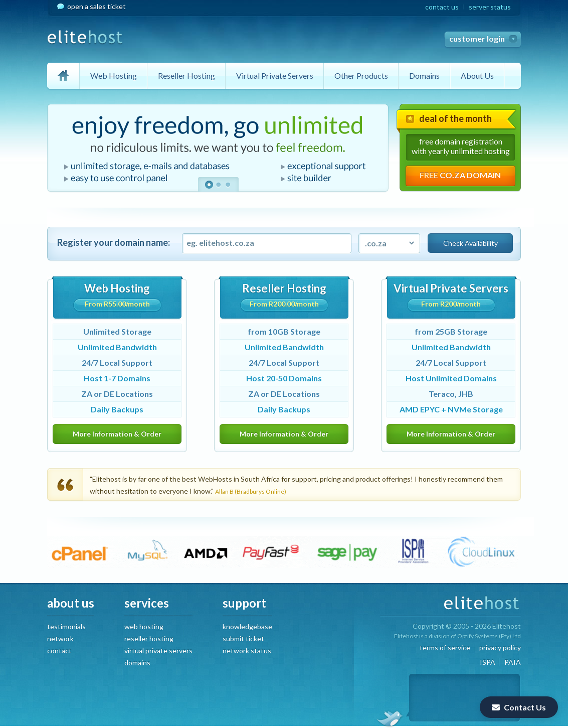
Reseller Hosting (186, 76)
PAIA (513, 662)
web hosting (144, 626)
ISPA (488, 662)
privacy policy (500, 647)
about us (71, 603)
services (147, 603)
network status (247, 650)
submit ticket (243, 638)
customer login (477, 38)
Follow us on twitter (389, 718)
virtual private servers (158, 650)
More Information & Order (117, 434)
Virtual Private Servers (275, 76)
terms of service (445, 647)
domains (137, 663)
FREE (460, 175)
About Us (477, 76)
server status (490, 7)
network (60, 638)
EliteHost (85, 38)
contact (59, 650)
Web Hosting (114, 76)
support (244, 603)
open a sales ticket (97, 6)
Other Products (361, 76)
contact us (442, 7)
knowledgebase (247, 626)
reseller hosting (149, 638)
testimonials (66, 626)
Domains (424, 76)
